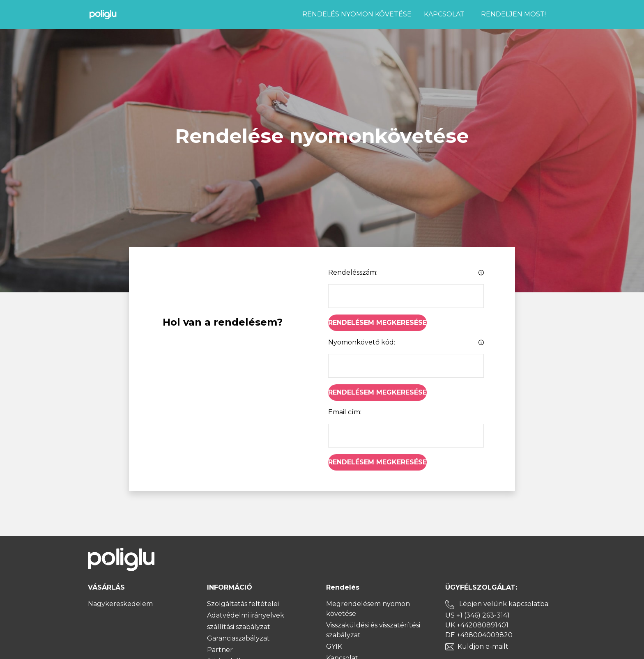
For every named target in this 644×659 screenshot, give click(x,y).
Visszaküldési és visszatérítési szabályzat (373, 630)
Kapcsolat (444, 14)
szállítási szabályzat (239, 627)
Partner (220, 650)
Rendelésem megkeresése (377, 323)
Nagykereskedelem (120, 604)
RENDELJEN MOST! (513, 14)
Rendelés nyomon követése (357, 14)
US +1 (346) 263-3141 (477, 615)
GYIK (334, 646)
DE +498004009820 (479, 635)
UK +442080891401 (477, 625)
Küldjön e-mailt (483, 646)
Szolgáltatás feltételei (243, 604)
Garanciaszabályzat (238, 638)
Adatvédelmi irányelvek (246, 615)
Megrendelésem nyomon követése (368, 609)
